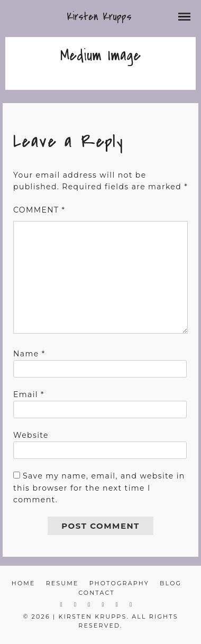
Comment (39, 210)
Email (29, 394)
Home (24, 583)
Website (31, 435)
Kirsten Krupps (99, 17)
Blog (171, 583)
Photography (119, 583)
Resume (62, 583)
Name (29, 354)
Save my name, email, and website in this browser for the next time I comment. (99, 488)
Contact (97, 593)
